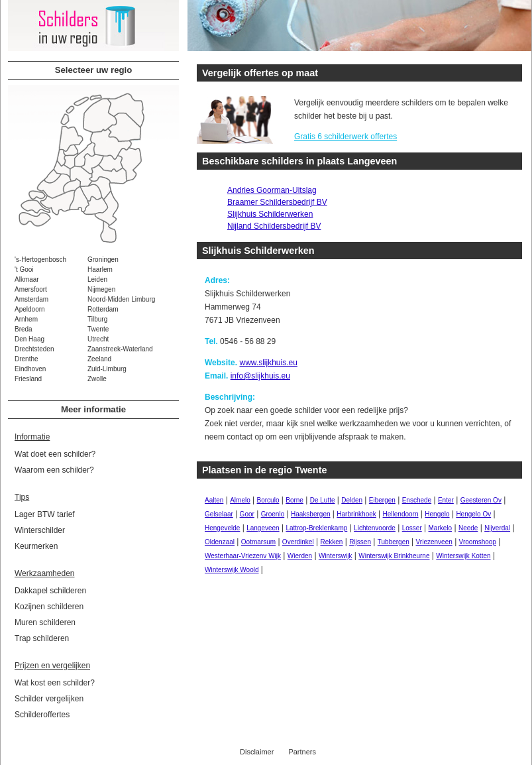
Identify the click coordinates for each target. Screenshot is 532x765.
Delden (352, 500)
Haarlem (100, 269)
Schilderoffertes (42, 715)
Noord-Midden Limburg (121, 299)
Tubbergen (394, 542)
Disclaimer (257, 752)
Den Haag (29, 339)
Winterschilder (40, 530)
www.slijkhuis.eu (268, 363)
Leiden (97, 279)
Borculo (268, 500)
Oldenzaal (220, 542)
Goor (247, 514)
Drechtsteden (34, 349)
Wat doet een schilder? (55, 454)
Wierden (300, 556)
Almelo (240, 500)
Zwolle (97, 379)
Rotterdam (103, 309)
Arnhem (26, 319)
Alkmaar (27, 279)
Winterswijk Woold (232, 570)
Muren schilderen (45, 622)
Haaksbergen (310, 514)
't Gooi (24, 269)
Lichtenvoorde (375, 528)
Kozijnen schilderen (49, 607)
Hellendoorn (401, 514)
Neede (468, 528)
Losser (412, 528)
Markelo (441, 528)
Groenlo (273, 514)
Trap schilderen (42, 638)
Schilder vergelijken (49, 699)
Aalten (214, 500)
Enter (446, 500)
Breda (24, 329)
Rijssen (360, 542)
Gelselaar (219, 514)
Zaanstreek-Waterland (120, 349)
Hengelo (437, 514)
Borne (294, 500)
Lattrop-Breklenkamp (316, 528)
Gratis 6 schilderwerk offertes (346, 137)
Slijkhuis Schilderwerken (270, 214)
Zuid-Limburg (107, 369)
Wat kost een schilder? (55, 683)
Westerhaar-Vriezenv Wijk (243, 556)
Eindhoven (30, 369)
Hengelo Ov (473, 514)
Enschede (417, 500)
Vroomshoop (478, 542)
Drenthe (27, 359)
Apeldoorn (30, 309)
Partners (302, 752)
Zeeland (99, 359)
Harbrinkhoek (356, 514)
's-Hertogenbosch (40, 260)
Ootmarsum (258, 542)
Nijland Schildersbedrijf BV (274, 226)
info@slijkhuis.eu (260, 376)
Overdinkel (298, 542)
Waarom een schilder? (54, 470)
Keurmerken (36, 546)
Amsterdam (31, 299)
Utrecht (98, 339)
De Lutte (323, 500)
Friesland (28, 379)
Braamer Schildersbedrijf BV (277, 202)
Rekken (331, 542)
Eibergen (382, 500)
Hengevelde (222, 528)
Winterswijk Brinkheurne (394, 556)
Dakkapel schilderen (50, 591)
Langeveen (263, 528)
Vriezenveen (434, 542)
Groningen (103, 260)
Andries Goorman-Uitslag (272, 190)
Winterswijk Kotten (463, 556)
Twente (98, 329)
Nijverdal (497, 528)
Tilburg (97, 319)
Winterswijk (336, 556)
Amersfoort (31, 289)
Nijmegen (101, 289)
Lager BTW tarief (45, 514)
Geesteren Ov (481, 500)
